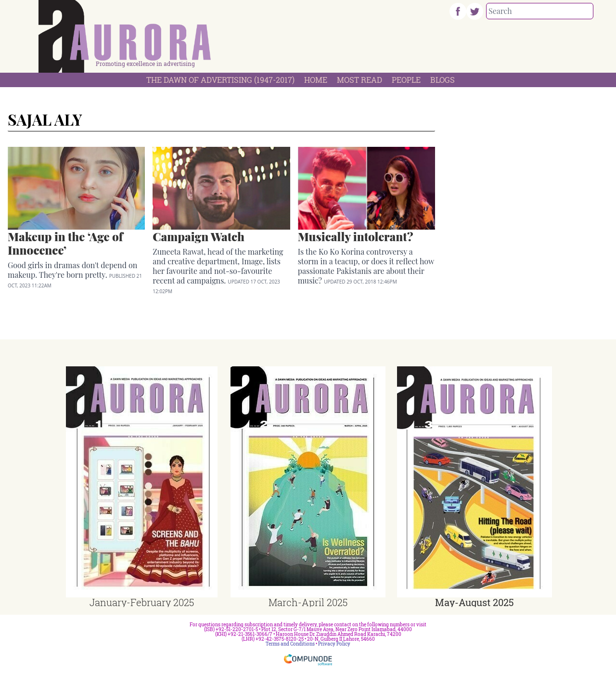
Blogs (443, 80)
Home (316, 80)
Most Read (359, 80)
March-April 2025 (308, 602)
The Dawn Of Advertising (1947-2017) (220, 80)
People (406, 80)
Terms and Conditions (290, 644)
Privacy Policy (334, 644)
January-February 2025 (142, 602)
